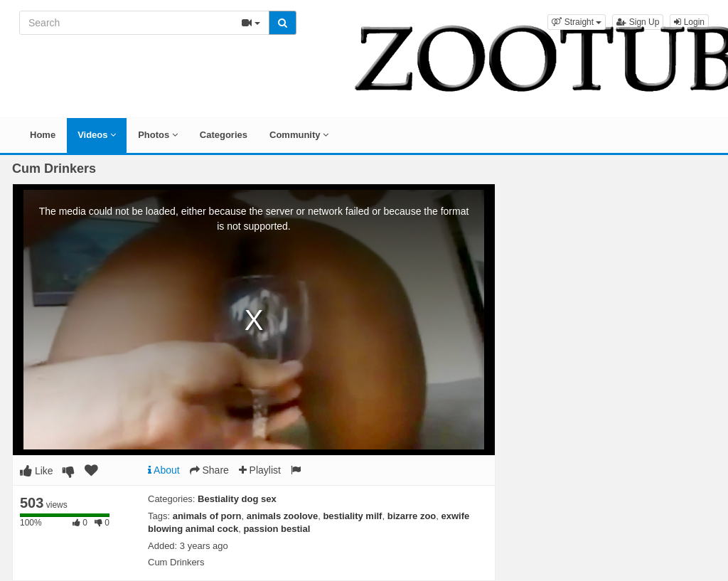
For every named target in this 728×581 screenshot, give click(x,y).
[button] (577, 22)
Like (37, 471)
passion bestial (277, 529)
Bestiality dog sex (237, 499)
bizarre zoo (412, 516)
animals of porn (207, 516)
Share (209, 470)
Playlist (260, 470)
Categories (224, 135)
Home (43, 135)
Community (299, 135)
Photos (158, 135)
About (164, 470)
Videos (97, 135)
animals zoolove (282, 516)
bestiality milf (352, 516)
